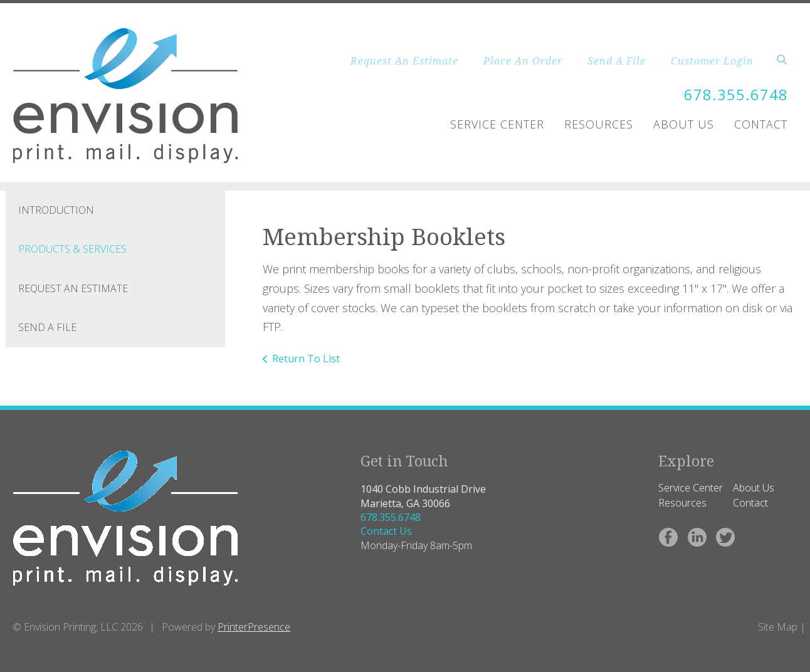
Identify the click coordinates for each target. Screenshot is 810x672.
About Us (684, 124)
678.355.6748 (736, 94)
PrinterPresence (254, 627)
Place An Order (523, 61)
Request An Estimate (404, 61)
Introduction (56, 210)
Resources (599, 124)
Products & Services (72, 249)
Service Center (497, 124)
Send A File (617, 61)
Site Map (778, 627)
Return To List (306, 359)
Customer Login (712, 61)
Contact (761, 124)
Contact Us (386, 531)
